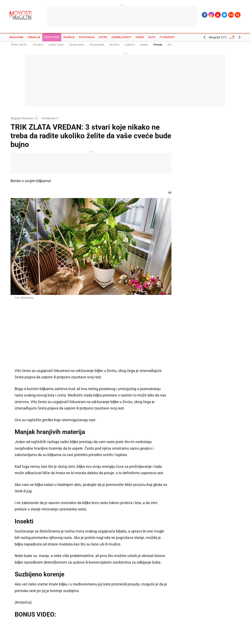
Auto (152, 37)
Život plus (52, 37)
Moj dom (114, 45)
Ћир (231, 15)
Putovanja (87, 37)
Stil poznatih (97, 45)
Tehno (140, 37)
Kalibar (144, 45)
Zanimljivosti (121, 37)
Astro (103, 37)
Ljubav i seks (56, 45)
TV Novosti (167, 37)
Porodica (38, 45)
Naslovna (17, 37)
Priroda (158, 45)
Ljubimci (130, 45)
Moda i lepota (19, 44)
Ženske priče (77, 45)
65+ (170, 45)
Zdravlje (34, 37)
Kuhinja (69, 37)
